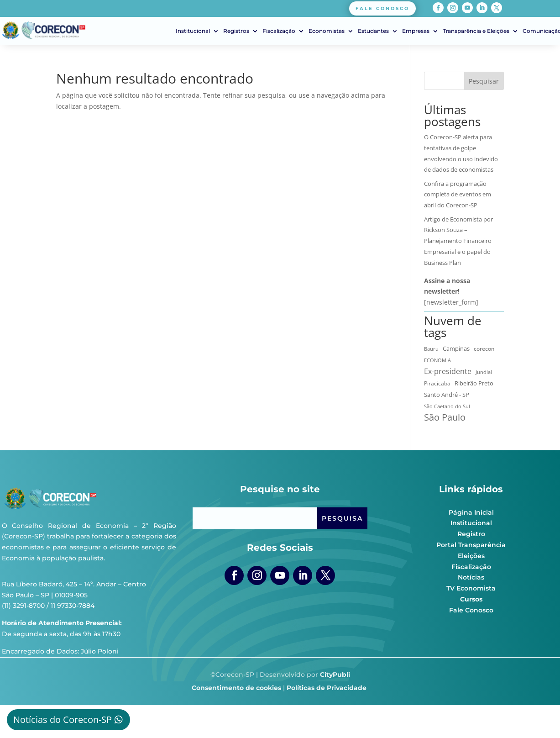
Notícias (471, 577)
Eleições (471, 556)
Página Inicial (471, 512)
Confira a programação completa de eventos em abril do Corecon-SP (458, 195)
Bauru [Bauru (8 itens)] (431, 349)
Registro (471, 534)
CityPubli (335, 675)
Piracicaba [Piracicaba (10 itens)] (437, 383)
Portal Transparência (471, 545)
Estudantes (373, 31)
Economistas (327, 31)
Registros (236, 31)
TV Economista (471, 588)
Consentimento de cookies (236, 688)
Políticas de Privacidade (327, 688)
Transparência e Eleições (476, 31)
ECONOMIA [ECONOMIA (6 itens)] (437, 360)
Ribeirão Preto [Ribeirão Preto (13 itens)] (474, 383)
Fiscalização (279, 31)
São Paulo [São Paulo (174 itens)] (445, 417)
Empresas (416, 31)
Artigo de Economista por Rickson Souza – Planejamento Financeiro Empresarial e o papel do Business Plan (458, 241)
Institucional (193, 31)
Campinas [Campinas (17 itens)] (456, 348)
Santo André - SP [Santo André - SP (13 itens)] (447, 395)
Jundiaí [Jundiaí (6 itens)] (484, 372)
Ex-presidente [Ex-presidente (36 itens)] (448, 371)
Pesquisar (484, 81)
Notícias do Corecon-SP (63, 720)
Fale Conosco (471, 610)
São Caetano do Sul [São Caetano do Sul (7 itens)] (447, 406)
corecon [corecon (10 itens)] (484, 348)
